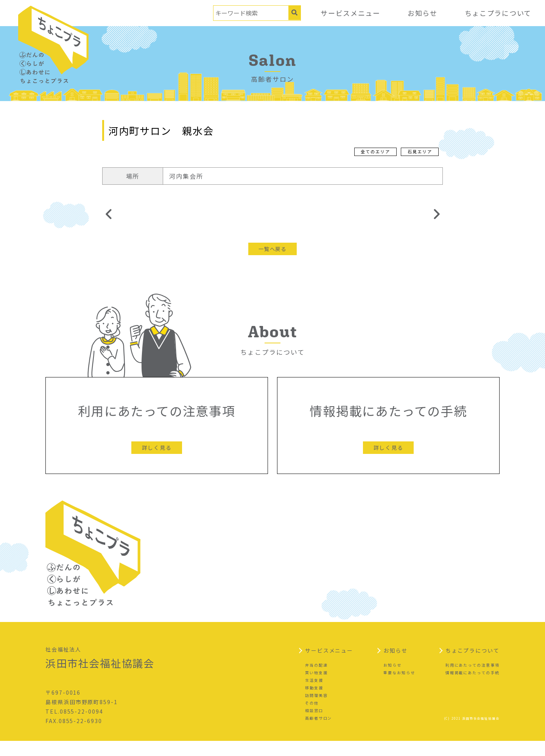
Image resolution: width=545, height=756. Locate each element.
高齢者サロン (319, 733)
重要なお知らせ (399, 687)
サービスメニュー (349, 13)
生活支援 (314, 695)
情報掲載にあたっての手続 (473, 687)
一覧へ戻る (272, 249)
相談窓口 (314, 725)
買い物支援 (316, 687)
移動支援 (314, 702)
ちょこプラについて (498, 13)
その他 (312, 718)
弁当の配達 (316, 680)
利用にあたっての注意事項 (473, 680)
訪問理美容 (316, 710)
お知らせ (422, 13)
